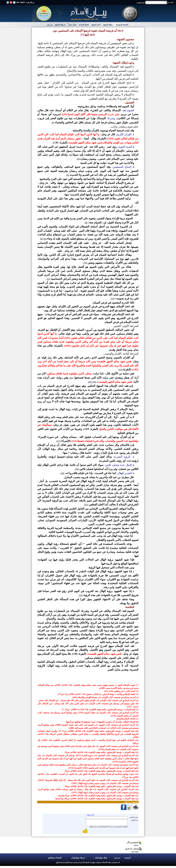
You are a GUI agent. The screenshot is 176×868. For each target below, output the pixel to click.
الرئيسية (127, 858)
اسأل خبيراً (72, 25)
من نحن (50, 25)
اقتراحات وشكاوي (55, 858)
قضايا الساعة (84, 25)
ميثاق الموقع (108, 25)
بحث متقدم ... (140, 3)
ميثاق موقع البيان (101, 858)
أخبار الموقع (96, 25)
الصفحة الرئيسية (122, 25)
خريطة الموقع (60, 25)
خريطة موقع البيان (78, 858)
